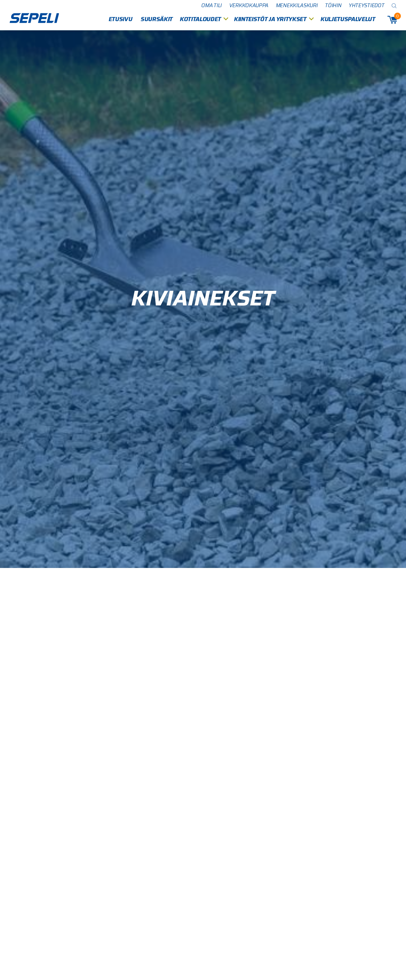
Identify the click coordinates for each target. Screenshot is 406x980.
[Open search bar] (394, 5)
